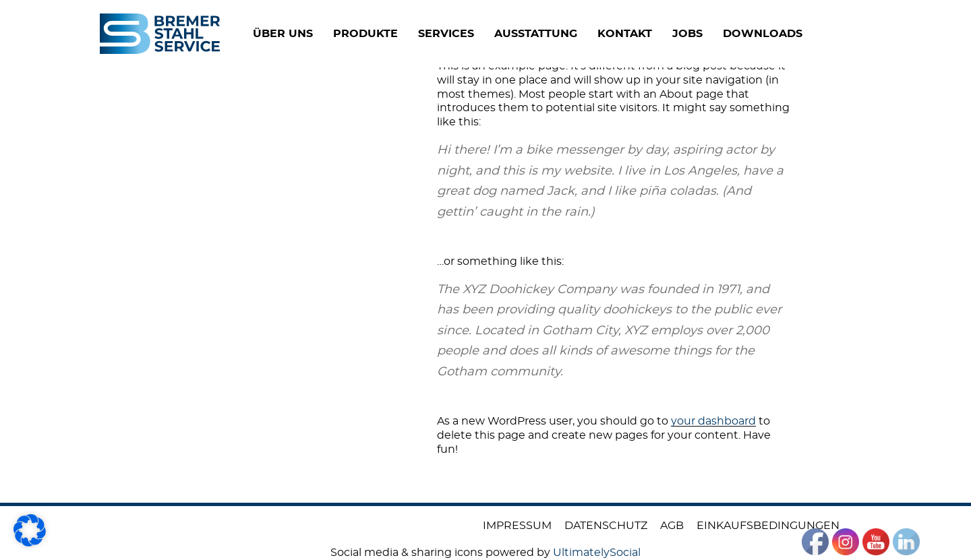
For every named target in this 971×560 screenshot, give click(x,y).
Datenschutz (606, 526)
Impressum (517, 526)
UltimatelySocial (597, 553)
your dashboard (713, 421)
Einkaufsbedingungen (768, 526)
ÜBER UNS (315, 34)
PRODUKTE (397, 34)
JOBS (719, 34)
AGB (672, 526)
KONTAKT (656, 34)
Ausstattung (567, 34)
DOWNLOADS (794, 34)
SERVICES (478, 34)
